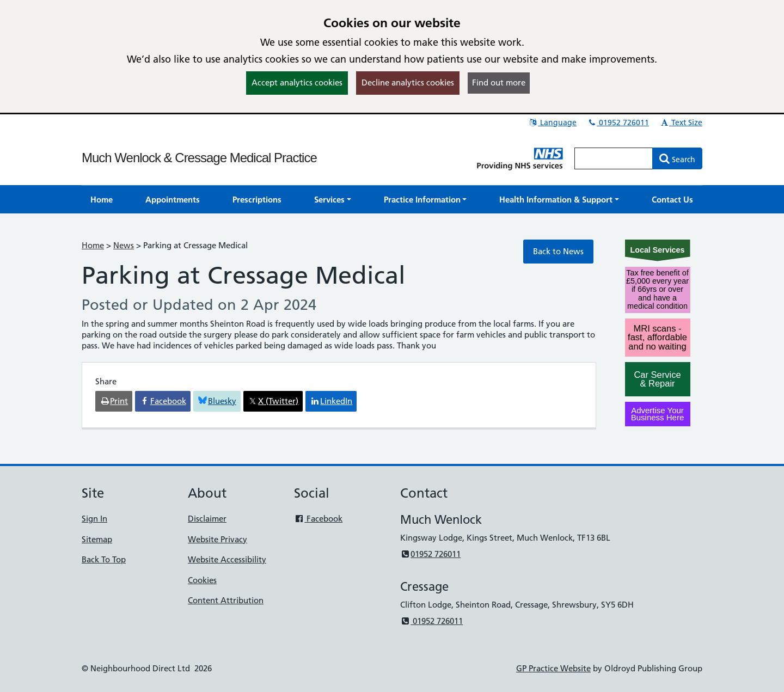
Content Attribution (226, 600)
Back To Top (104, 559)
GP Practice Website (553, 668)
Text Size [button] (681, 123)
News (124, 245)
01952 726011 (618, 123)
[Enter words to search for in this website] (614, 158)
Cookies (202, 580)
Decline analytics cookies (408, 82)
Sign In (94, 519)
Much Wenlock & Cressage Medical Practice (199, 158)
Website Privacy (218, 539)
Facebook (318, 519)
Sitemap (97, 539)
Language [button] (552, 123)
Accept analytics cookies (297, 82)
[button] (333, 200)
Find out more (499, 82)
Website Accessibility (227, 559)
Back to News (558, 251)
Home (93, 245)
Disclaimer (207, 519)
